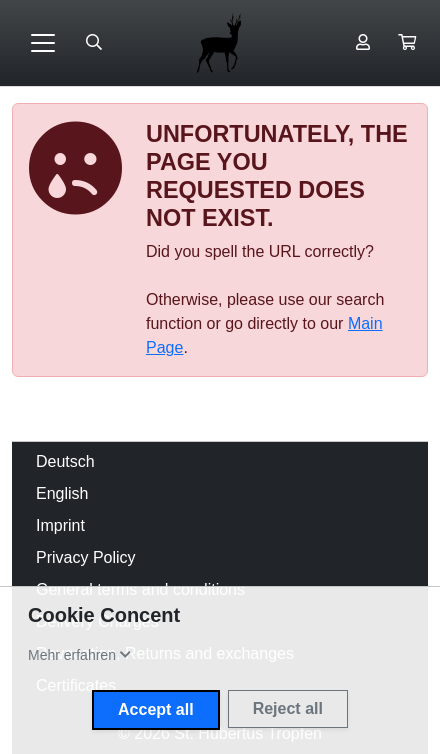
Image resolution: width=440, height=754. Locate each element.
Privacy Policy (86, 557)
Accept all (156, 709)
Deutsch (65, 461)
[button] (407, 43)
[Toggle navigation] (43, 43)
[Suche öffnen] (94, 43)
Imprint (60, 525)
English (62, 493)
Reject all (288, 708)
